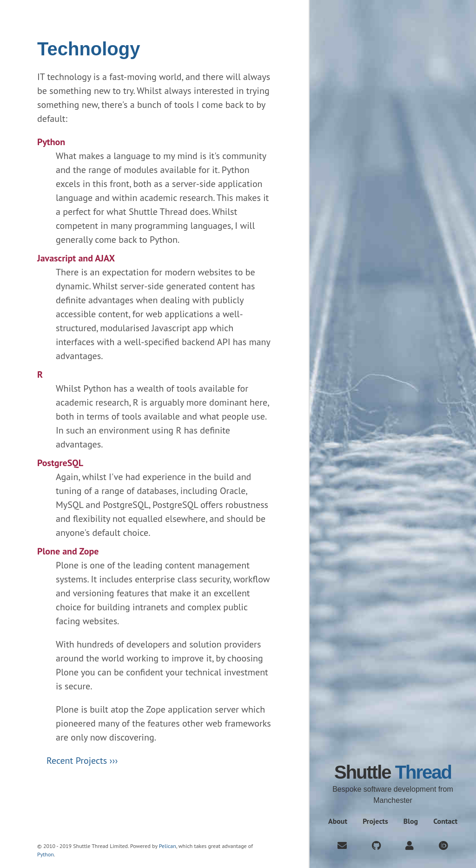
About (338, 821)
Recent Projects (77, 761)
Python (46, 854)
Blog (411, 821)
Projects (375, 821)
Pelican (168, 846)
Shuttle (393, 772)
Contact (445, 821)
